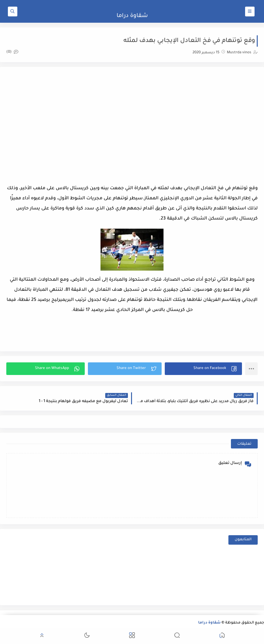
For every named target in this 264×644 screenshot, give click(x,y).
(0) (12, 52)
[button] (203, 369)
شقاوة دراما (132, 16)
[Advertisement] (132, 124)
